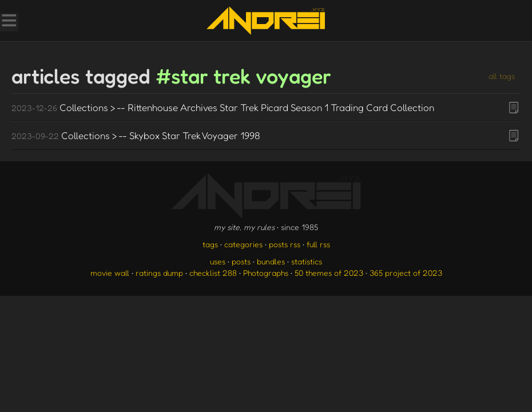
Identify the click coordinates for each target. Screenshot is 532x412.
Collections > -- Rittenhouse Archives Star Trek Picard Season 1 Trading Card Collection (223, 107)
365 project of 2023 (406, 273)
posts (241, 261)
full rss (318, 244)
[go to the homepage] (266, 21)
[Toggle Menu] (9, 22)
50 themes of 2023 (329, 273)
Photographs (266, 273)
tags (210, 244)
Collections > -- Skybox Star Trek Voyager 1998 (136, 135)
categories (243, 244)
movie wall (110, 273)
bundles (271, 261)
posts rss (285, 244)
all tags (502, 76)
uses (218, 261)
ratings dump (159, 273)
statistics (307, 261)
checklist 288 (213, 273)
